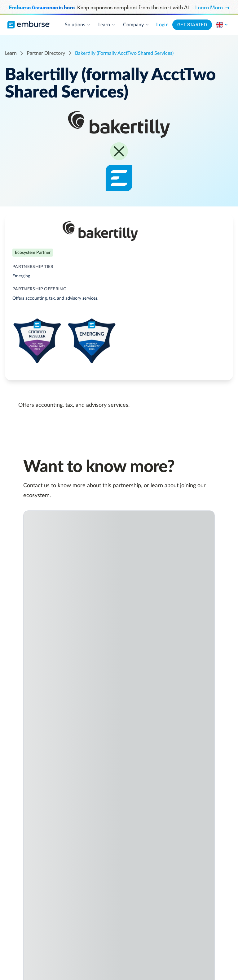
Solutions (78, 25)
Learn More (212, 7)
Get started (192, 25)
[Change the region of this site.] (222, 25)
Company (136, 25)
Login (162, 25)
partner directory (46, 53)
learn (11, 53)
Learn (107, 25)
